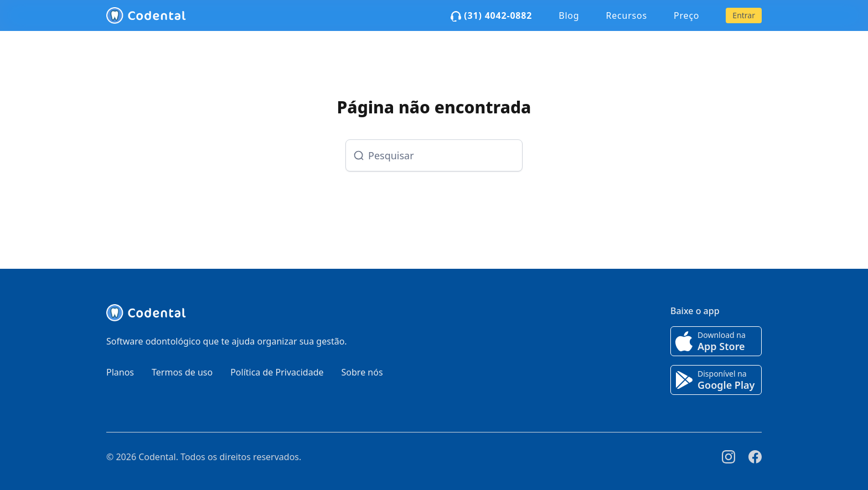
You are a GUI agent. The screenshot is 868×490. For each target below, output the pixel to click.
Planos (120, 372)
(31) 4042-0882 (491, 15)
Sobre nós (362, 372)
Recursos (626, 15)
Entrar (744, 15)
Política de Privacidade (277, 372)
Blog (569, 15)
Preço (686, 15)
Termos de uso (182, 372)
